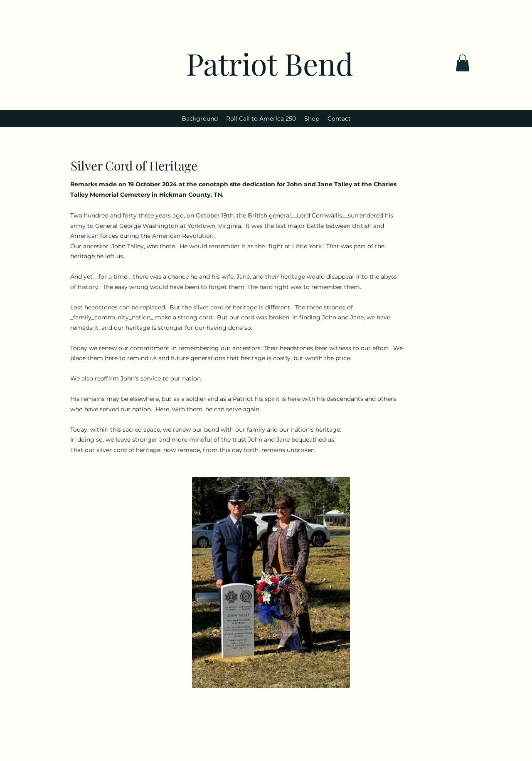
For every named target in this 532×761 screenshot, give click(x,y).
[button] (463, 63)
